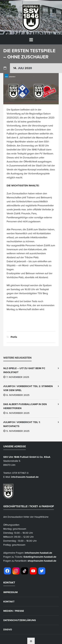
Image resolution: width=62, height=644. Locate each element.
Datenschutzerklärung (20, 620)
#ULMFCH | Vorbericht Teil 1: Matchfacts (22, 424)
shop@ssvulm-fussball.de (42, 561)
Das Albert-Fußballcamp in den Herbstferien (25, 406)
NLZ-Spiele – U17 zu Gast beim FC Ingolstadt (24, 370)
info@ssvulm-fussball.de (25, 477)
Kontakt (9, 602)
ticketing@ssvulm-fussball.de (40, 557)
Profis (14, 337)
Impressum (10, 592)
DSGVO (8, 630)
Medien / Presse (14, 611)
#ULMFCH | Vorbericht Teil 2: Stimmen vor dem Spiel (28, 388)
